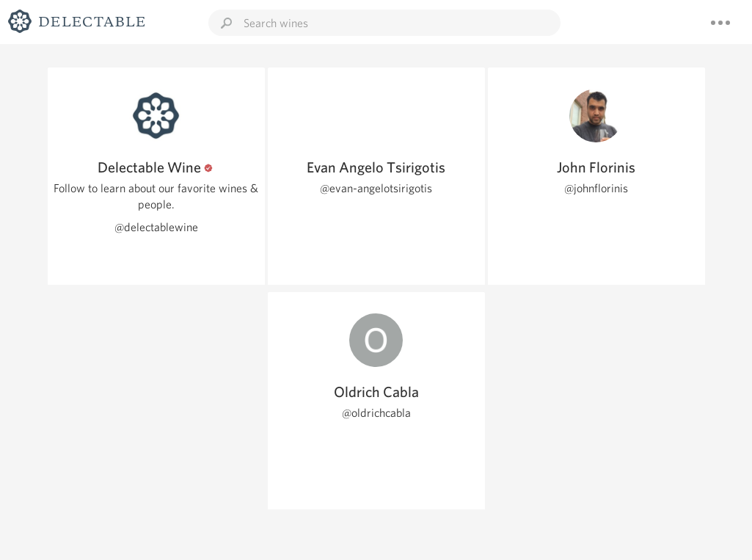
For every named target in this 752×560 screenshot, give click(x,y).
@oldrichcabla (376, 413)
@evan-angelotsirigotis (376, 188)
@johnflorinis (596, 188)
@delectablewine (156, 227)
